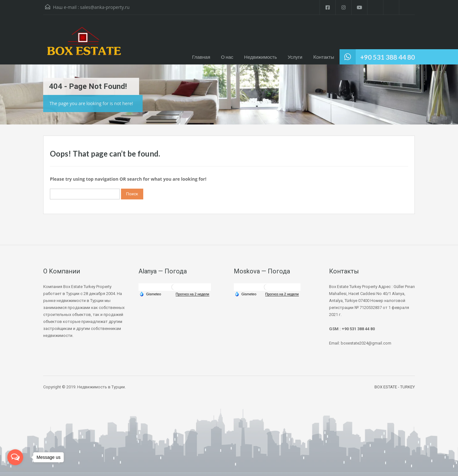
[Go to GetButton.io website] (15, 469)
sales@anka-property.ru (105, 7)
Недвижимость (261, 57)
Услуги (295, 57)
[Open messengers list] (15, 457)
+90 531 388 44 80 (387, 57)
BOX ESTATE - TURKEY (395, 387)
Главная (201, 57)
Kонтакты (324, 57)
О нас (227, 57)
